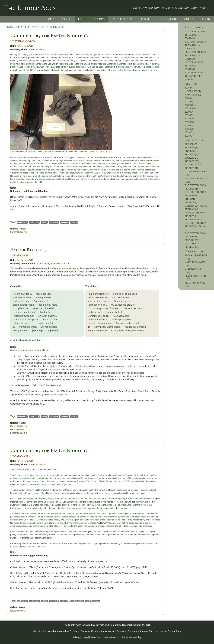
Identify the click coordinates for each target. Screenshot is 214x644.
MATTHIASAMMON (23, 41)
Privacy (77, 637)
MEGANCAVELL (20, 256)
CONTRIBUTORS (123, 19)
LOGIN (206, 19)
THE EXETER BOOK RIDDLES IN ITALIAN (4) (195, 226)
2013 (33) (189, 136)
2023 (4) (189, 101)
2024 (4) (189, 98)
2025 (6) (189, 88)
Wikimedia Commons (78, 152)
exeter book (34, 222)
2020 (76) (189, 112)
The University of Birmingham (165, 631)
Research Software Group (84, 631)
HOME (50, 19)
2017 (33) (189, 122)
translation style (77, 601)
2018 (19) (189, 119)
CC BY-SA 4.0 (103, 152)
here (75, 505)
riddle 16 (74, 222)
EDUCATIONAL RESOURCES (178, 19)
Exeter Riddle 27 (19, 430)
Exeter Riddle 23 (19, 426)
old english (54, 222)
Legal (86, 637)
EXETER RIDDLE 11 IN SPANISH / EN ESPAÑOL (195, 76)
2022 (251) (190, 105)
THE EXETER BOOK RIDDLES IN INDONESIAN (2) (195, 216)
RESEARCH (147, 19)
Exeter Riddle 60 (19, 433)
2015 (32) (189, 129)
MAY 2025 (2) (194, 95)
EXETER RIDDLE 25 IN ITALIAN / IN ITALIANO (195, 55)
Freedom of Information (103, 637)
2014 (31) (189, 132)
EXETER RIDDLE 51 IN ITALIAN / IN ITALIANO (195, 45)
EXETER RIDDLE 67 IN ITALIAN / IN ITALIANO (195, 35)
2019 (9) (189, 115)
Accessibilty (135, 637)
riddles (44, 222)
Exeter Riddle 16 (37, 49)
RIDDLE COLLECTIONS (92, 19)
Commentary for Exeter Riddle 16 (49, 35)
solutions (65, 222)
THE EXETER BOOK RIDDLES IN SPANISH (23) (195, 237)
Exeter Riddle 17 (29, 249)
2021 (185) (190, 108)
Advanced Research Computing (122, 631)
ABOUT (66, 19)
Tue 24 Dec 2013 (25, 46)
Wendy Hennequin (62, 268)
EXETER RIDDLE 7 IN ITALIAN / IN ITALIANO (195, 66)
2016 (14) (189, 125)
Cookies (122, 637)
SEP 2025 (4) (194, 91)
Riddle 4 (42, 164)
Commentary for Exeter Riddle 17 (54, 264)
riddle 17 (74, 416)
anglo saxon (22, 222)
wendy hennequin (93, 601)
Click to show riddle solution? (26, 340)
